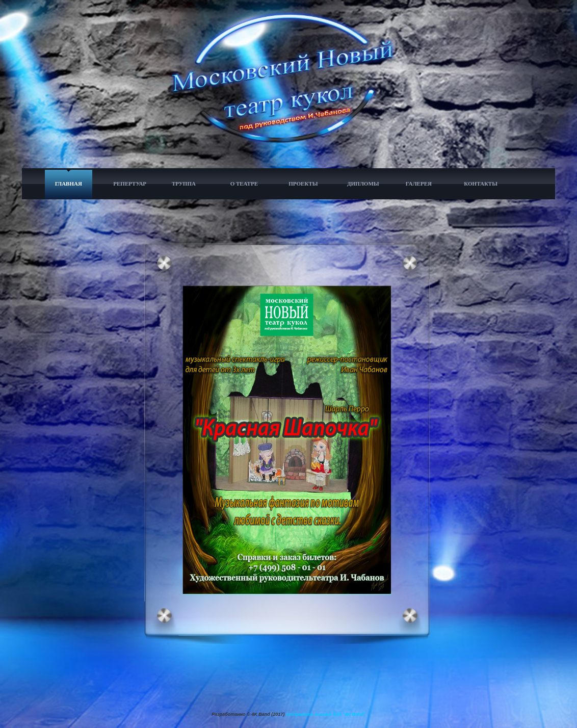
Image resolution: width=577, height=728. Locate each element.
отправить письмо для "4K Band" (326, 714)
